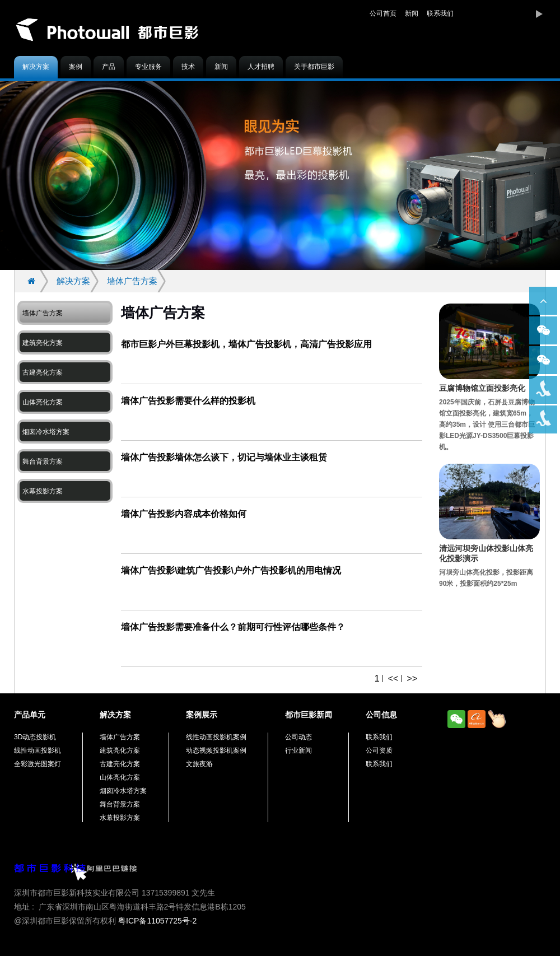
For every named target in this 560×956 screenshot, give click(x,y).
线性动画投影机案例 (216, 737)
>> (412, 678)
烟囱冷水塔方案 (46, 432)
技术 (188, 67)
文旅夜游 (199, 764)
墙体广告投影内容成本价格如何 (184, 514)
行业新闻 (298, 750)
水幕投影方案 (43, 491)
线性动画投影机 (38, 750)
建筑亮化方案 (43, 343)
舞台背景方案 (43, 461)
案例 (76, 67)
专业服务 (148, 67)
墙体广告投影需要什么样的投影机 (188, 401)
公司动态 (298, 737)
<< (393, 678)
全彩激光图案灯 (38, 764)
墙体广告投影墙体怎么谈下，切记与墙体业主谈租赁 (224, 457)
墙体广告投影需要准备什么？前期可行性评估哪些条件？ (233, 627)
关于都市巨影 (314, 67)
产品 (109, 67)
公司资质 (379, 750)
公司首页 (383, 13)
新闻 (412, 13)
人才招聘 (261, 67)
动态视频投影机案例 (216, 750)
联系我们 (440, 13)
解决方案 (36, 67)
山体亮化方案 (43, 402)
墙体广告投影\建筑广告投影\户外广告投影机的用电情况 (231, 570)
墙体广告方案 (132, 281)
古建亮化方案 (43, 372)
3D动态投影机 (35, 737)
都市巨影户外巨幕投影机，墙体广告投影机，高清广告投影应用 (246, 344)
